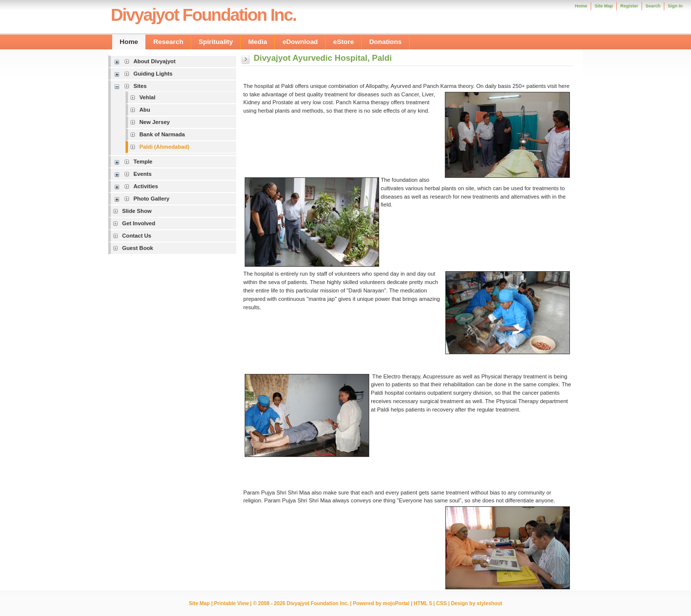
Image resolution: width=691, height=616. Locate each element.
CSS (442, 603)
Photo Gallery (151, 199)
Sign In (675, 6)
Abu (145, 110)
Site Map (199, 603)
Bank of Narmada (162, 134)
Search (653, 6)
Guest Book (138, 248)
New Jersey (155, 122)
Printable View (231, 603)
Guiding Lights (153, 74)
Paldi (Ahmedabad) (164, 147)
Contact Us (137, 236)
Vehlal (147, 97)
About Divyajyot (154, 61)
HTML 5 (423, 603)
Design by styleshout (476, 603)
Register (629, 6)
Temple (143, 162)
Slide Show (137, 211)
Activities (146, 186)
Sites (140, 86)
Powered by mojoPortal (381, 603)
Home (581, 6)
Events (143, 174)
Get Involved (139, 223)
